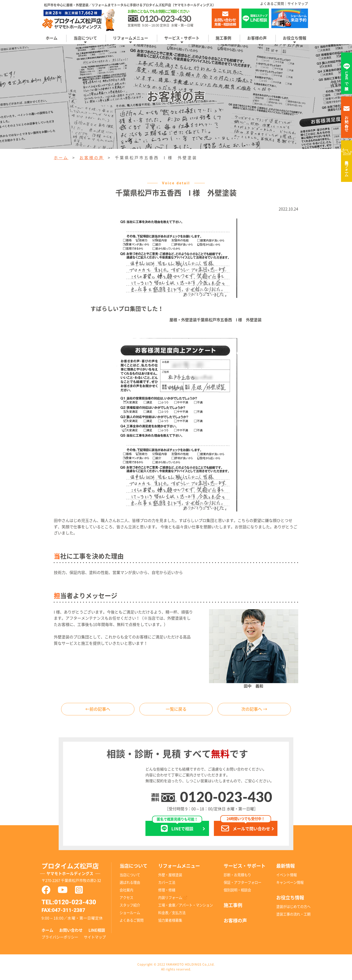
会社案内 (126, 891)
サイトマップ (298, 4)
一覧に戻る (176, 709)
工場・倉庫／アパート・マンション (186, 906)
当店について (85, 38)
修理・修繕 (167, 891)
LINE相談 (97, 931)
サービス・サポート (182, 38)
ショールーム (130, 913)
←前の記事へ (98, 709)
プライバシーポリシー (60, 938)
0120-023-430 (226, 797)
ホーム (52, 38)
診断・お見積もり (237, 875)
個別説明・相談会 (237, 891)
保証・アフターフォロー (242, 883)
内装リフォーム (347, 167)
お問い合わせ (71, 931)
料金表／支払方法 (172, 913)
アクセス (126, 898)
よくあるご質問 (272, 4)
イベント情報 (286, 875)
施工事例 (223, 38)
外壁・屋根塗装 (170, 875)
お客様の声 (257, 38)
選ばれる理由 (130, 883)
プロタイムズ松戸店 (77, 871)
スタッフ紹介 (130, 906)
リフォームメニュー (131, 38)
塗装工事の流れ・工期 (293, 915)
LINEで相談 (177, 827)
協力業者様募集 (170, 921)
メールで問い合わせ (246, 827)
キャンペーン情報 (290, 883)
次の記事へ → (254, 709)
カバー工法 (167, 883)
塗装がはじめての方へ (293, 907)
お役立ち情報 (295, 38)
